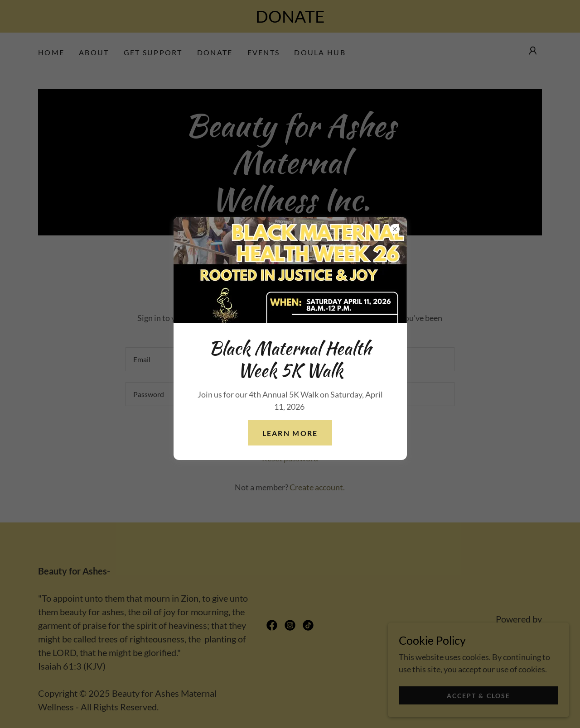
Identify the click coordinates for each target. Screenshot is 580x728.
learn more (290, 433)
